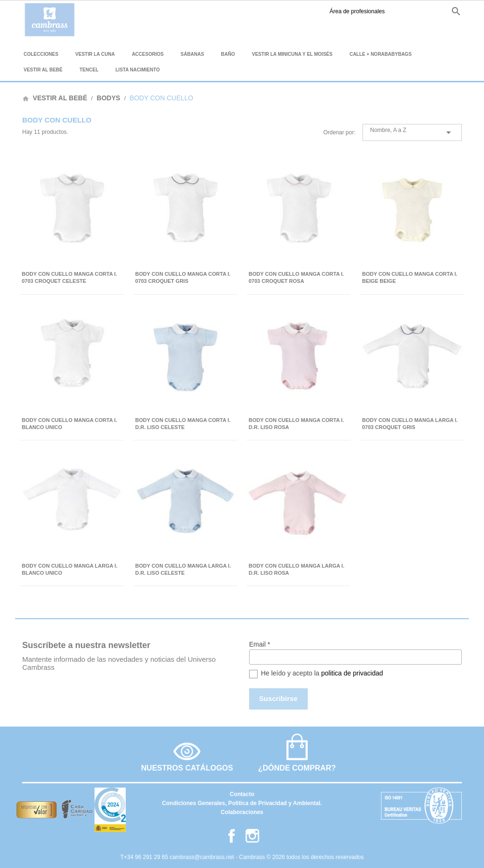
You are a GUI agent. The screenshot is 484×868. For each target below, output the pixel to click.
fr (423, 11)
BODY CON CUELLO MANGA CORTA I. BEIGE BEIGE (410, 277)
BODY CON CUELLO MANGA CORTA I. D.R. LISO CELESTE (183, 424)
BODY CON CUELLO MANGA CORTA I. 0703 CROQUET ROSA (296, 277)
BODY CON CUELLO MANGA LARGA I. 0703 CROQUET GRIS (410, 424)
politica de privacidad (352, 673)
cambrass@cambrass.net (203, 857)
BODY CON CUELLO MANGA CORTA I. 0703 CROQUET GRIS (183, 277)
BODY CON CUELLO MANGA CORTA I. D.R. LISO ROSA (296, 424)
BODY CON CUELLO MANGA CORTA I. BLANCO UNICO (69, 424)
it (437, 11)
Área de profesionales (301, 11)
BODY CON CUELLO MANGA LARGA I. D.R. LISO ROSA (296, 569)
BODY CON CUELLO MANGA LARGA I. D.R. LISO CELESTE (183, 569)
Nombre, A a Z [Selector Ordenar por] (412, 132)
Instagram (376, 11)
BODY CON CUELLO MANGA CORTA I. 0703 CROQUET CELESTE (69, 277)
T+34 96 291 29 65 (145, 857)
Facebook (361, 11)
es (390, 11)
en (407, 11)
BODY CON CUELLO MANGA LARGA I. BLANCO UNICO (69, 569)
